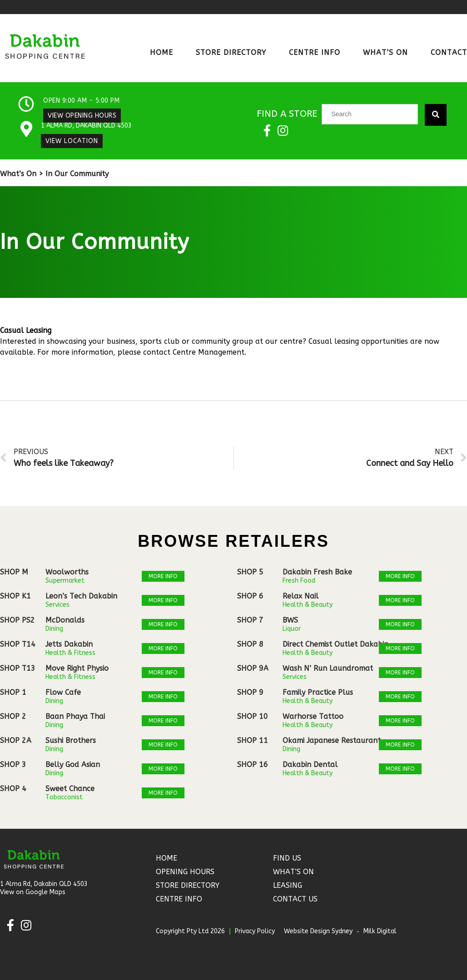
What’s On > (22, 174)
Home (161, 52)
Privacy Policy (255, 931)
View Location (72, 141)
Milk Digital (380, 931)
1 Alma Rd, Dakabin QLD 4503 (86, 126)
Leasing (288, 885)
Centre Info (315, 52)
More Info (163, 576)
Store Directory (231, 52)
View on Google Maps (33, 892)
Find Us (287, 858)
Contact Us (295, 899)
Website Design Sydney (318, 931)
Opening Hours (185, 872)
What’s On (385, 52)
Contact (449, 52)
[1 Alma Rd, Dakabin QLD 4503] (26, 129)
